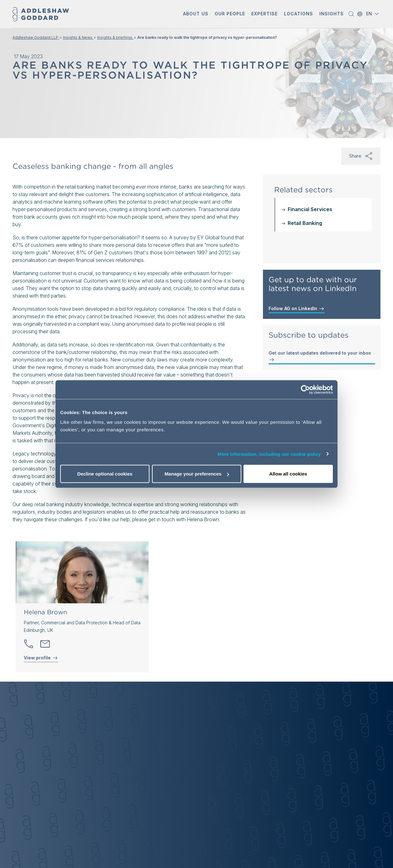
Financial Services (310, 209)
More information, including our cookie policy (269, 454)
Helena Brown (45, 612)
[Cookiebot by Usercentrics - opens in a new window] (305, 389)
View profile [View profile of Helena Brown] (41, 658)
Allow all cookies (288, 474)
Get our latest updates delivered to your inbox (320, 356)
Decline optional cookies (105, 474)
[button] (196, 14)
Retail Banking (305, 223)
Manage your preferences (197, 474)
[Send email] (45, 644)
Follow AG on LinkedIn (297, 309)
